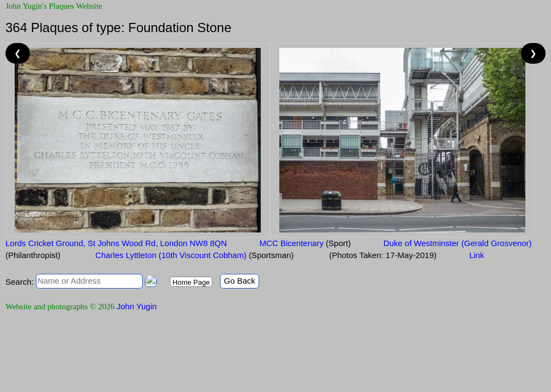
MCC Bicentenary (305, 243)
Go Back (240, 281)
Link (477, 255)
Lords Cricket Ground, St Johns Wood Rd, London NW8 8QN (116, 243)
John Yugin (137, 306)
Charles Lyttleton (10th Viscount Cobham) (194, 255)
